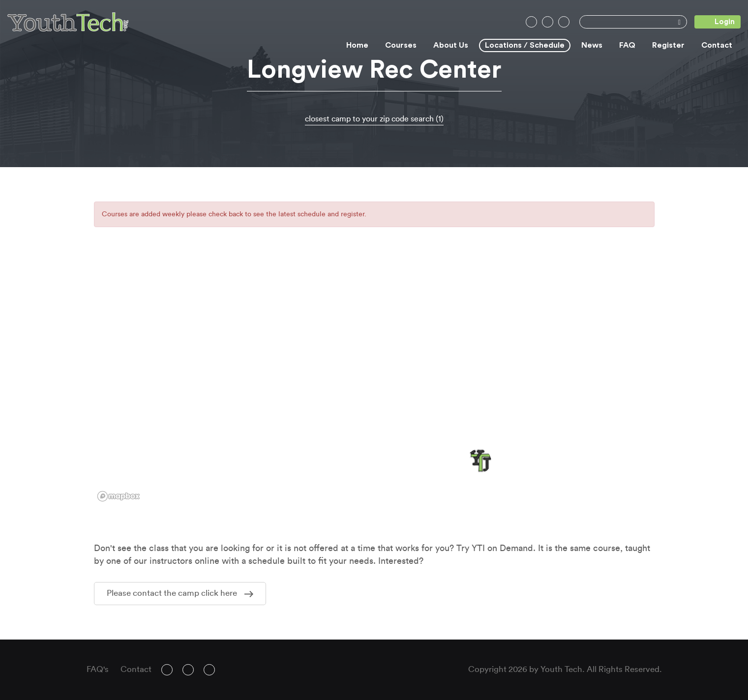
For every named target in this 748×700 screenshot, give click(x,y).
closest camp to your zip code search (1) (374, 119)
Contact (717, 45)
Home (357, 45)
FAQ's (98, 669)
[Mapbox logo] (119, 496)
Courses (401, 45)
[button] (479, 461)
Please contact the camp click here (180, 593)
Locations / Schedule (525, 45)
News (592, 45)
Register (668, 45)
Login (715, 22)
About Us (451, 45)
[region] (374, 382)
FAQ (627, 45)
